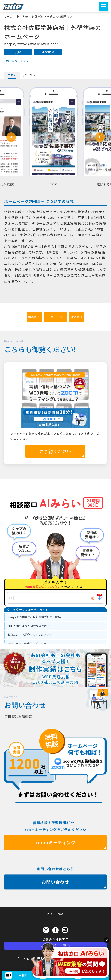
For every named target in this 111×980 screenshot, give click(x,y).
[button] (11, 137)
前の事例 (34, 317)
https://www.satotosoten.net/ (31, 44)
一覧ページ (55, 317)
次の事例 (77, 317)
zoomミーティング (56, 857)
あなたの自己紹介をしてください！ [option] (30, 635)
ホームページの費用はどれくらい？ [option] (30, 644)
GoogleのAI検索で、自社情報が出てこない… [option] (36, 617)
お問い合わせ (55, 896)
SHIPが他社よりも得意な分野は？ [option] (29, 626)
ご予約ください (56, 451)
